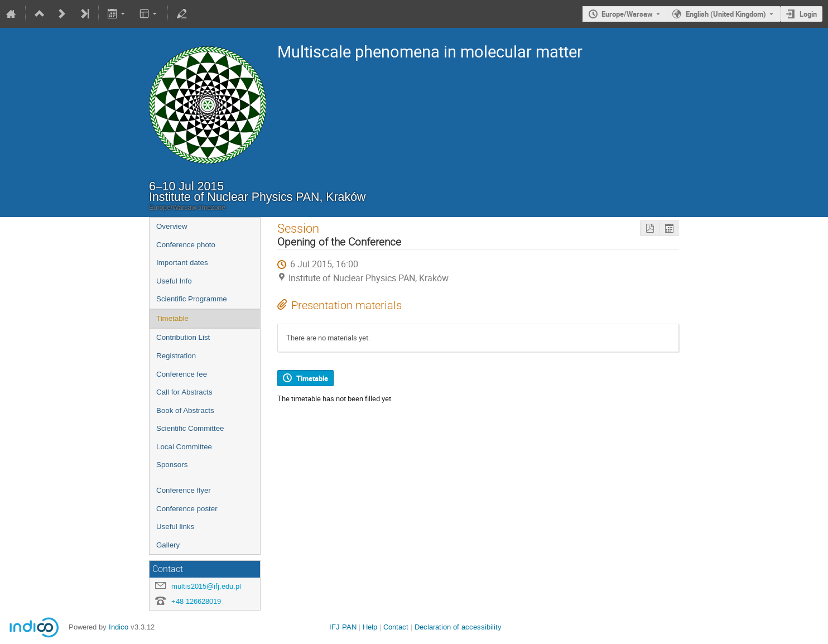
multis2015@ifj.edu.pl (206, 586)
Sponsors (172, 465)
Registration (176, 356)
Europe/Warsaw (627, 14)
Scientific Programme (192, 299)
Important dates (182, 263)
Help (370, 627)
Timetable (172, 318)
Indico (119, 627)
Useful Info (174, 281)
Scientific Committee (190, 428)
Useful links (175, 527)
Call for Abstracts (184, 392)
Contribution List (183, 337)
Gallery (168, 545)
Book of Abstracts (185, 410)
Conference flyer (184, 490)
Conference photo (186, 245)
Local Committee (184, 447)
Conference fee (182, 374)
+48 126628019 (196, 601)
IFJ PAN (343, 627)
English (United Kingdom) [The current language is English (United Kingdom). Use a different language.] (726, 14)
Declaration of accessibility (458, 627)
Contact (396, 627)
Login (808, 14)
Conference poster (187, 509)
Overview (172, 226)
